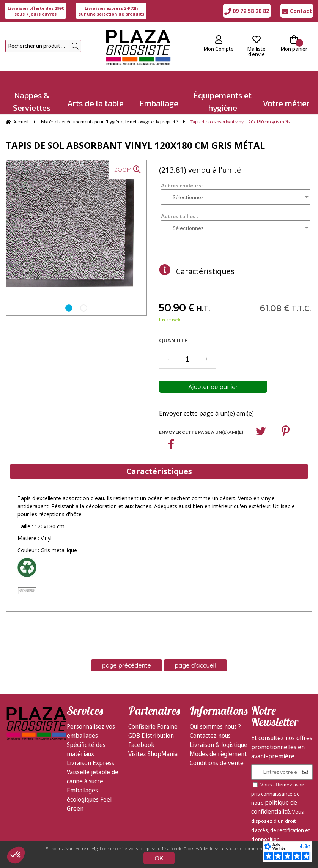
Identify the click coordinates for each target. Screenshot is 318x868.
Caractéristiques (205, 271)
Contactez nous (210, 736)
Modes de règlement (218, 754)
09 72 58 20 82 (247, 11)
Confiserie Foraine (153, 726)
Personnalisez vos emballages (91, 731)
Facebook (141, 745)
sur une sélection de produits (111, 11)
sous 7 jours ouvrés (36, 11)
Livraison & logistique (219, 745)
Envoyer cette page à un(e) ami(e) (206, 413)
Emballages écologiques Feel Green (89, 799)
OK (159, 858)
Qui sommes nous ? (215, 726)
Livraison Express (91, 763)
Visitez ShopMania (153, 754)
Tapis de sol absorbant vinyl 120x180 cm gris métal (135, 145)
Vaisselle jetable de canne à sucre (93, 777)
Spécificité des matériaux (86, 749)
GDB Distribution (151, 736)
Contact (297, 11)
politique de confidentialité (274, 807)
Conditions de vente (217, 763)
